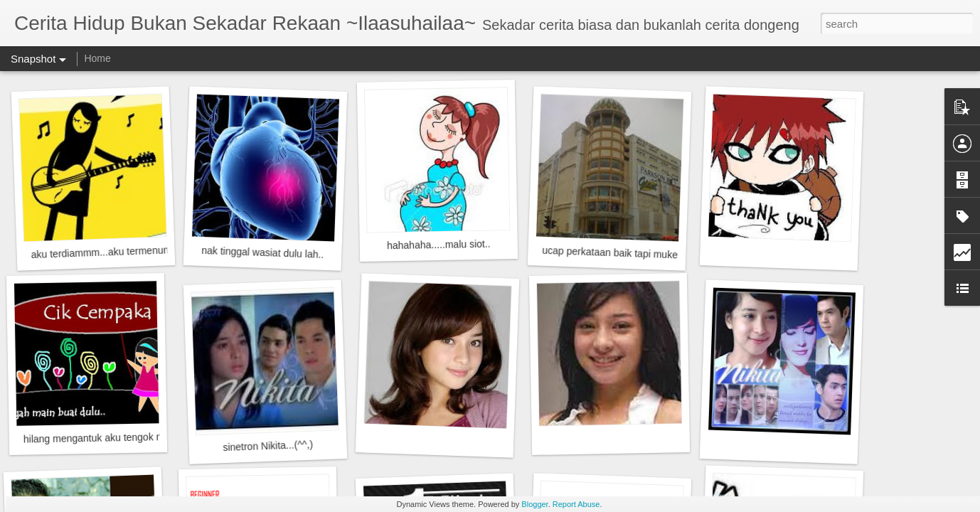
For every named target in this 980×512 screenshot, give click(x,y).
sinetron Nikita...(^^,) (268, 446)
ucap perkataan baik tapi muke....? (618, 253)
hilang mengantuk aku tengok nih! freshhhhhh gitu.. (137, 437)
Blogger (534, 504)
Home (97, 58)
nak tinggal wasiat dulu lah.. (262, 252)
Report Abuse (576, 504)
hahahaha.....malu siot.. (439, 245)
